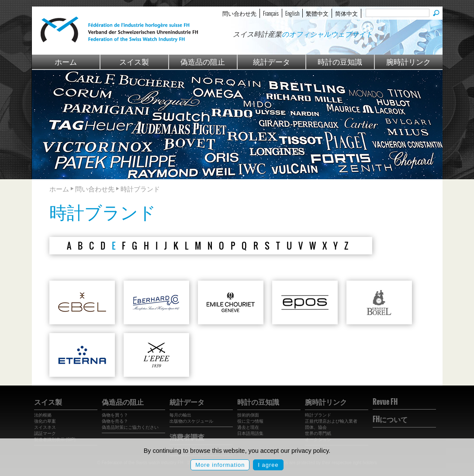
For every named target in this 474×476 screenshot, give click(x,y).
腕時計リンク (408, 61)
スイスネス (45, 427)
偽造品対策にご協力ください (130, 427)
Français (271, 13)
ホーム (66, 61)
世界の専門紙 (318, 433)
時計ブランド (318, 415)
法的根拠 (43, 415)
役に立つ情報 (250, 421)
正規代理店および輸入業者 (331, 421)
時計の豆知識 (340, 61)
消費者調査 (187, 437)
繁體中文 (317, 13)
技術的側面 (248, 415)
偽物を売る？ (115, 421)
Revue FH (385, 402)
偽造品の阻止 (203, 61)
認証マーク (45, 433)
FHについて (390, 419)
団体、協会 (316, 427)
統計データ (272, 61)
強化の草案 (45, 421)
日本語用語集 (250, 433)
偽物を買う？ (115, 415)
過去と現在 (248, 427)
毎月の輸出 (180, 415)
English (292, 13)
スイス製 (134, 61)
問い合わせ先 (239, 13)
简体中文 (346, 13)
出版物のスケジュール (191, 421)
